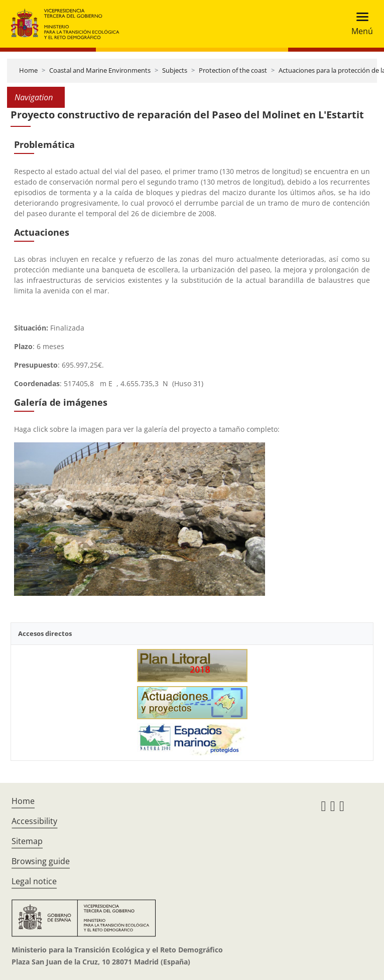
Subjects (175, 70)
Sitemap (27, 841)
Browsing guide (41, 861)
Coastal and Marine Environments (100, 70)
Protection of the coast (233, 70)
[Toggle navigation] (359, 24)
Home (28, 70)
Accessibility (34, 821)
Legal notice (34, 881)
